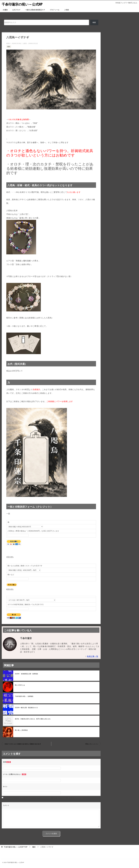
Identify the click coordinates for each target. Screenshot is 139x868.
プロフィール (55, 10)
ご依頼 (66, 10)
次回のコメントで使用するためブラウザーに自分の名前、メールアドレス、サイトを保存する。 (44, 798)
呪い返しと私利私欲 (21, 730)
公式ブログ (16, 10)
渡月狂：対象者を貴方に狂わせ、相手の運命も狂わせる (33, 719)
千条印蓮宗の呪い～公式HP (23, 4)
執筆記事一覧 (93, 656)
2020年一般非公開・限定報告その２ (27, 708)
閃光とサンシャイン (92, 744)
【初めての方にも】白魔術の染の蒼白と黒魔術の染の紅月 (23, 744)
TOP (16, 847)
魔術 (9, 47)
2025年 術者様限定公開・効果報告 (27, 674)
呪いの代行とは (20, 685)
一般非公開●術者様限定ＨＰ (35, 10)
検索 (6, 18)
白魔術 (5, 10)
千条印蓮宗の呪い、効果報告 (24, 696)
